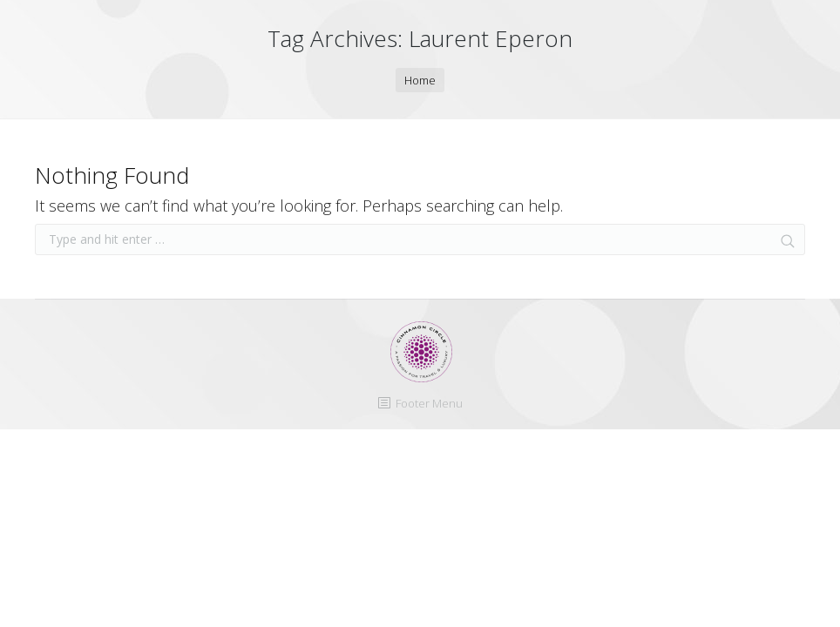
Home (420, 80)
